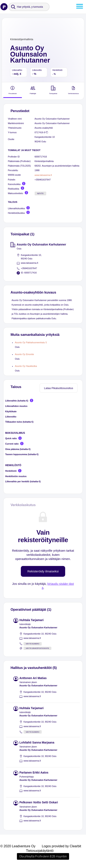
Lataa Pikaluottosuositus (59, 388)
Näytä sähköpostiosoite (37, 648)
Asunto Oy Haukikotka (26, 366)
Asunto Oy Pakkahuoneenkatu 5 (31, 342)
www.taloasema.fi (43, 175)
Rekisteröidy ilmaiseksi (43, 571)
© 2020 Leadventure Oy (18, 846)
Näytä (40, 193)
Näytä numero (32, 644)
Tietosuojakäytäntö (40, 851)
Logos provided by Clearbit (61, 846)
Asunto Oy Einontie (24, 354)
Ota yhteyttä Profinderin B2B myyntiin (43, 856)
